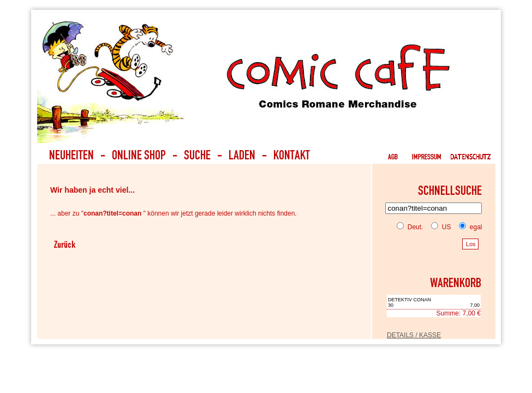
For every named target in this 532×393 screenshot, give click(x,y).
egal (468, 227)
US (439, 227)
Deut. (410, 227)
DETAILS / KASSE (414, 335)
